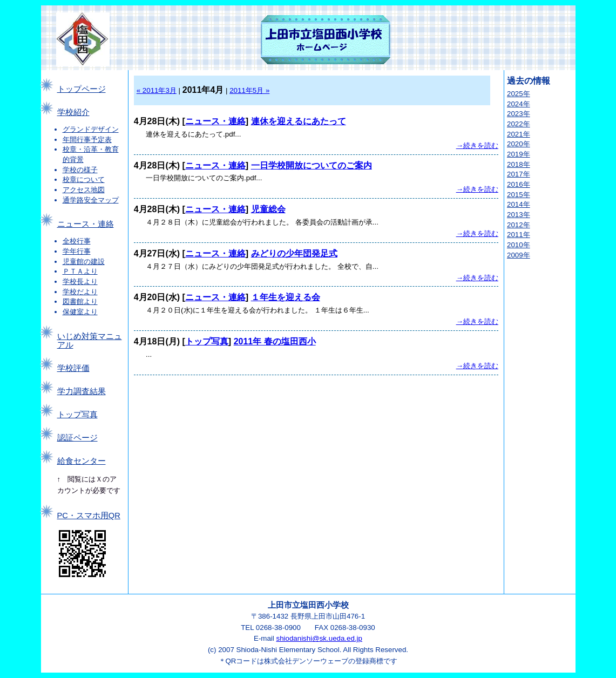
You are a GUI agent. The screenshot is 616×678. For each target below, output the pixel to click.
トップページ (82, 89)
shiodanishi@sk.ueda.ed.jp (319, 638)
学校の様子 (80, 170)
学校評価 (73, 368)
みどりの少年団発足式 (294, 253)
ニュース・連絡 (86, 224)
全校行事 (77, 241)
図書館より (80, 301)
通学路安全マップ (91, 200)
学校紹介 (73, 112)
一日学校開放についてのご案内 (312, 165)
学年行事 (77, 251)
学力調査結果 (82, 391)
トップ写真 (77, 415)
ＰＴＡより (80, 271)
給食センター (82, 461)
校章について (84, 179)
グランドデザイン (91, 129)
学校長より (80, 282)
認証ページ (77, 438)
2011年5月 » (249, 90)
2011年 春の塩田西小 (275, 341)
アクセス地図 (84, 190)
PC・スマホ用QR (89, 516)
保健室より (80, 312)
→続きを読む (477, 145)
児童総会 (268, 209)
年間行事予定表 (87, 140)
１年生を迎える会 (286, 297)
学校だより (80, 292)
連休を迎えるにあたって (299, 121)
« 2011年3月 (157, 90)
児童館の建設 (84, 262)
